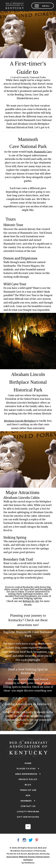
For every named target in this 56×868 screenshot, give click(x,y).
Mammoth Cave (43, 152)
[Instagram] (25, 840)
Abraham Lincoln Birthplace (20, 421)
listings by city (31, 601)
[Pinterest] (37, 840)
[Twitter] (31, 840)
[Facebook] (19, 840)
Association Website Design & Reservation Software (28, 858)
